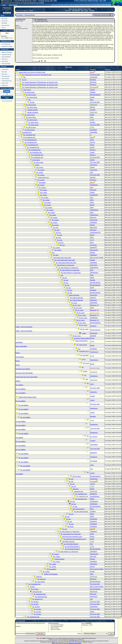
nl (91, 135)
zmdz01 (93, 90)
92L (24, 77)
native (92, 140)
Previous (95, 15)
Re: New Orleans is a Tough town (68, 268)
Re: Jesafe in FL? (38, 599)
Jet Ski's (32, 587)
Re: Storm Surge (30, 92)
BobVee (93, 107)
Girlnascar (93, 230)
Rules (86, 10)
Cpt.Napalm (94, 461)
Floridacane (94, 457)
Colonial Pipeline (59, 559)
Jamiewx (93, 177)
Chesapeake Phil (95, 232)
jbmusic (93, 566)
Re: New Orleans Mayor (81, 511)
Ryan (92, 100)
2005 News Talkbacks (30, 15)
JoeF (92, 172)
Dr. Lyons (74, 303)
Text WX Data (5, 79)
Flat (112, 15)
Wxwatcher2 (94, 408)
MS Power (70, 526)
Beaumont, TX (95, 305)
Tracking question (32, 110)
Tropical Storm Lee (43, 177)
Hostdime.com (74, 640)
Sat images (42, 182)
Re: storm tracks (39, 162)
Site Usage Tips (6, 76)
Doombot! (93, 290)
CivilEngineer (94, 501)
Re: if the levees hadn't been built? (65, 260)
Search (4, 28)
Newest (8, 44)
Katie (92, 117)
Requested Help (37, 592)
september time (79, 491)
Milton (77, 5)
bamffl (92, 278)
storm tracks (36, 160)
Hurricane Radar (6, 64)
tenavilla (93, 280)
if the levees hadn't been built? (62, 258)
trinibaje (93, 252)
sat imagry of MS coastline (82, 338)
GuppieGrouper (21, 19)
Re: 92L (32, 102)
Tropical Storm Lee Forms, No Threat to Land (32, 72)
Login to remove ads (7, 101)
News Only (5, 21)
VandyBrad (94, 130)
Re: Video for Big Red (76, 298)
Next (107, 15)
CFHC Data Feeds (7, 81)
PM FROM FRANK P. (69, 542)
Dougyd (93, 559)
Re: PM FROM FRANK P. (71, 544)
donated (53, 642)
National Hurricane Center (75, 643)
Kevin (92, 237)
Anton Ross (94, 165)
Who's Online (76, 10)
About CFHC (5, 83)
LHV (92, 469)
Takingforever (94, 210)
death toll (39, 577)
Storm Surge (27, 90)
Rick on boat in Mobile (97, 258)
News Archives (6, 25)
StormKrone (94, 220)
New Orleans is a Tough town (66, 265)
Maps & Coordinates (7, 52)
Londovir (93, 441)
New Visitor (13, 5)
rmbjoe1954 (94, 77)
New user (68, 10)
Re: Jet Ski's (35, 589)
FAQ (82, 10)
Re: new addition (21, 389)
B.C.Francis (94, 437)
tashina (92, 160)
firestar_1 (93, 150)
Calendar (92, 10)
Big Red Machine (95, 95)
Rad (91, 544)
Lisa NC (93, 142)
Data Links (5, 74)
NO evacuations (51, 569)
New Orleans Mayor (79, 509)
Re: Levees (40, 167)
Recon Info (5, 59)
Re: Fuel (56, 228)
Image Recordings (6, 54)
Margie (92, 338)
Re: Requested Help (40, 594)
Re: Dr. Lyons (77, 305)
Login (4, 5)
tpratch (92, 115)
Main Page (5, 18)
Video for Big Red (74, 295)
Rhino (92, 509)
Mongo (92, 235)
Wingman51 (94, 333)
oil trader (93, 110)
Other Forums (73, 9)
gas (62, 275)
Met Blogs (4, 23)
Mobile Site (5, 85)
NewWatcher (94, 185)
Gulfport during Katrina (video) (27, 397)
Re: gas (65, 278)
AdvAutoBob (94, 445)
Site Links (4, 72)
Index (102, 15)
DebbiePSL (94, 247)
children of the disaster (51, 574)
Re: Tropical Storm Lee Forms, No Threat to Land (37, 75)
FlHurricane (7, 8)
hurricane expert (95, 75)
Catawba (93, 511)
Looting (84, 333)
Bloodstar (93, 80)
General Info (5, 69)
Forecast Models (6, 57)
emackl (92, 97)
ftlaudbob (93, 416)
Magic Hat (93, 217)
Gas (79, 349)
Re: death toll (42, 579)
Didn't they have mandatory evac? (72, 537)
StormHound (94, 250)
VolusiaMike (94, 132)
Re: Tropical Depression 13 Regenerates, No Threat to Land (40, 82)
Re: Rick (56, 255)
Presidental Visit (27, 132)
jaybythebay (94, 303)
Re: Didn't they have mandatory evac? (75, 539)
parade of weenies (33, 112)
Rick (53, 253)
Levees (37, 165)
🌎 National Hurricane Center (7, 97)
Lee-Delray (94, 245)
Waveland (76, 489)
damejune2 (94, 300)
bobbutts (93, 92)
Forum (3, 44)
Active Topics (87, 9)
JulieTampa (94, 519)
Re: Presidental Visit (29, 135)
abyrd (92, 200)
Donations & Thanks (7, 46)
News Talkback (19, 15)
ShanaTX (93, 298)
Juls (91, 599)
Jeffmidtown (94, 504)
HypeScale (4, 36)
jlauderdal (93, 336)
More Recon (5, 61)
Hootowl (93, 122)
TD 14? (24, 80)
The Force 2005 (95, 102)
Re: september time (81, 494)
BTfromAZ (93, 82)
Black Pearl (94, 227)
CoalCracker (94, 479)
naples (92, 612)
